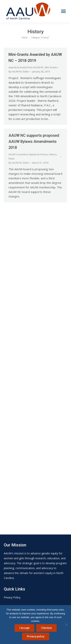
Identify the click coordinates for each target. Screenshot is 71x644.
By (19, 72)
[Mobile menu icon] (63, 11)
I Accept (24, 628)
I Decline (46, 628)
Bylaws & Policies (39, 154)
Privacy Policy (12, 597)
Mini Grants (51, 67)
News (11, 159)
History (53, 154)
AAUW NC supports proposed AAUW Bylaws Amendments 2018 (34, 141)
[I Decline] (66, 625)
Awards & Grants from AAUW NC (26, 67)
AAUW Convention (18, 154)
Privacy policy (36, 636)
